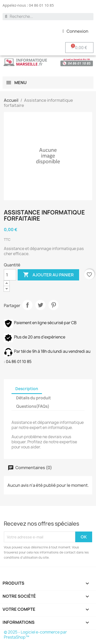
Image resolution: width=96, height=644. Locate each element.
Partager (27, 305)
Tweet (40, 305)
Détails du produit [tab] (34, 398)
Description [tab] (27, 389)
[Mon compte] (75, 31)
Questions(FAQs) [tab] (33, 406)
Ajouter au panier (48, 275)
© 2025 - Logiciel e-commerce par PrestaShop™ (35, 635)
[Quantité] (10, 275)
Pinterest (54, 305)
